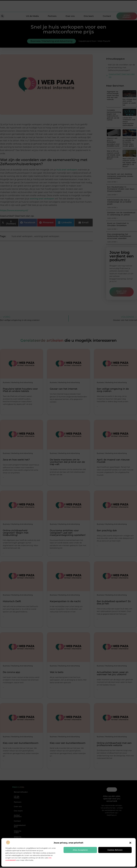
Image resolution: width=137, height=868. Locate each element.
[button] (130, 843)
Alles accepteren (80, 850)
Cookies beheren (115, 850)
